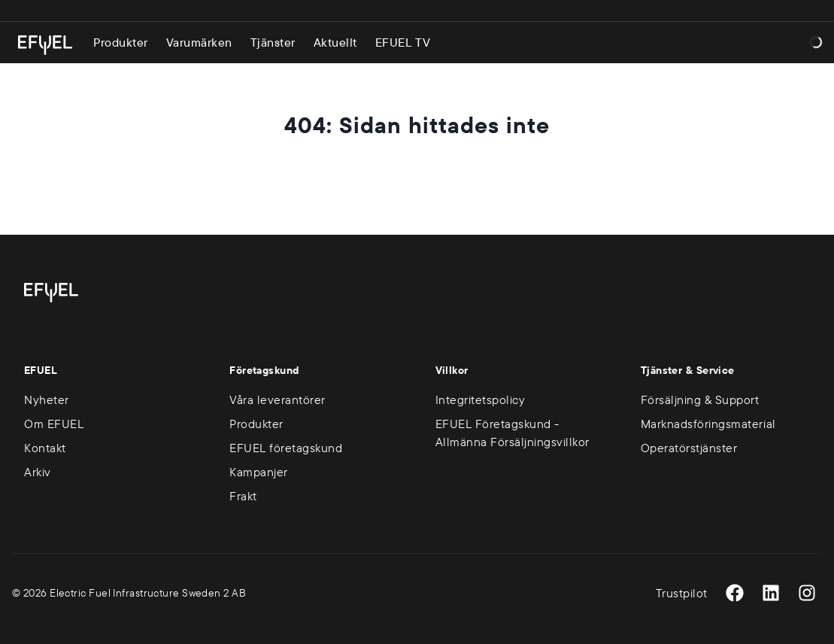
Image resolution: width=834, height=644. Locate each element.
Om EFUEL (54, 424)
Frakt (243, 496)
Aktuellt (335, 42)
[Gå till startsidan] (45, 45)
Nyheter (47, 399)
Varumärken (199, 42)
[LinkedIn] (771, 593)
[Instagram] (807, 593)
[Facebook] (735, 593)
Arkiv (38, 472)
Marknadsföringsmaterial (708, 424)
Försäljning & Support (700, 399)
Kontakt (45, 448)
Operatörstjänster (689, 448)
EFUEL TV (403, 42)
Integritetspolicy (481, 399)
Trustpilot (682, 593)
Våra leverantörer (277, 399)
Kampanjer (259, 472)
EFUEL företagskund (286, 448)
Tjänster (273, 42)
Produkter (121, 42)
